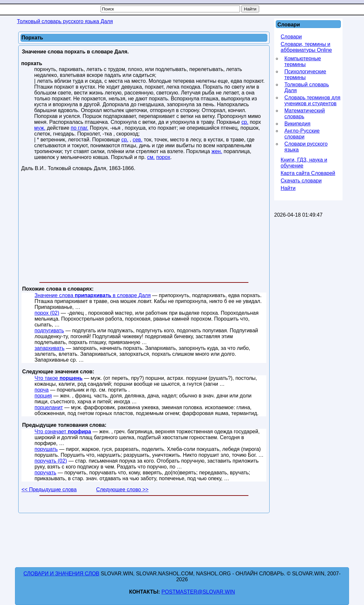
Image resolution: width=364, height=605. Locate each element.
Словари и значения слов (61, 574)
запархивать (49, 348)
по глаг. (79, 128)
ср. (245, 122)
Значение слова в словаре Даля (93, 295)
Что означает (63, 432)
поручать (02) (51, 461)
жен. (217, 151)
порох (163, 157)
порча (42, 390)
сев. (137, 140)
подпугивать (49, 331)
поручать (45, 473)
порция (43, 396)
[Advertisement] (144, 228)
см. (151, 157)
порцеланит (49, 407)
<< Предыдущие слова (49, 490)
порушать (46, 449)
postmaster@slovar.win (198, 592)
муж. (40, 128)
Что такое (59, 378)
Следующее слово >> (122, 490)
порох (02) (47, 313)
